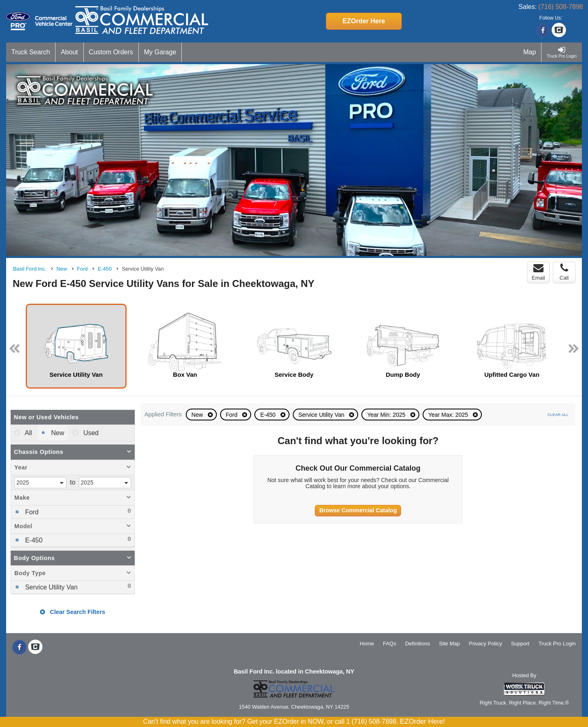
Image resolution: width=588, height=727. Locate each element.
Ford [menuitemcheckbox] (31, 512)
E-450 (268, 415)
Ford (233, 415)
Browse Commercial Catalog (358, 510)
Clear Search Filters (72, 612)
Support (520, 644)
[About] (69, 52)
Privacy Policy (485, 644)
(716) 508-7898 (561, 7)
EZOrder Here (364, 21)
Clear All (558, 415)
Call (564, 272)
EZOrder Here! (423, 721)
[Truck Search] (31, 52)
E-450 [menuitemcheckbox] (33, 540)
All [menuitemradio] (28, 433)
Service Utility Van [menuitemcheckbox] (50, 587)
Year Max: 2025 (449, 415)
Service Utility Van (322, 415)
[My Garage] (160, 52)
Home (367, 644)
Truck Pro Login (557, 644)
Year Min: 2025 (387, 415)
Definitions (418, 644)
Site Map (449, 644)
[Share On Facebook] (543, 31)
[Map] (530, 52)
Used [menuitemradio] (90, 433)
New (198, 415)
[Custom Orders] (111, 52)
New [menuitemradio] (57, 433)
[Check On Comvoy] (559, 31)
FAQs (390, 644)
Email (538, 272)
